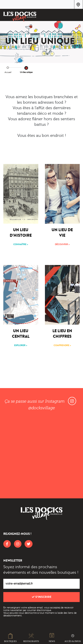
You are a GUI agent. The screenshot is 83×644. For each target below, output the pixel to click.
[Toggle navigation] (77, 16)
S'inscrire (42, 597)
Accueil (8, 72)
